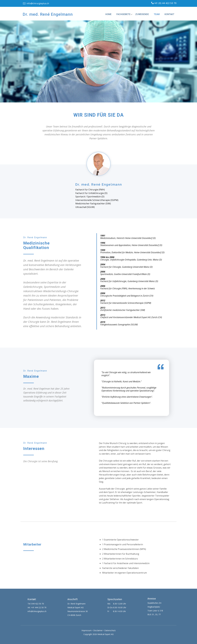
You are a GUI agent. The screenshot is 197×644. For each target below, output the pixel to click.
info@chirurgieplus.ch (36, 3)
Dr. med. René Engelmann (48, 14)
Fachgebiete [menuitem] (123, 14)
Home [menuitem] (108, 14)
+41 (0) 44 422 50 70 (164, 3)
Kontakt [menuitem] (169, 14)
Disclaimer (98, 630)
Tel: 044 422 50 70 (36, 604)
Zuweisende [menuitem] (142, 14)
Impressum (87, 630)
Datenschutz (110, 630)
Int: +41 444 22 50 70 (37, 607)
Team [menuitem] (157, 14)
